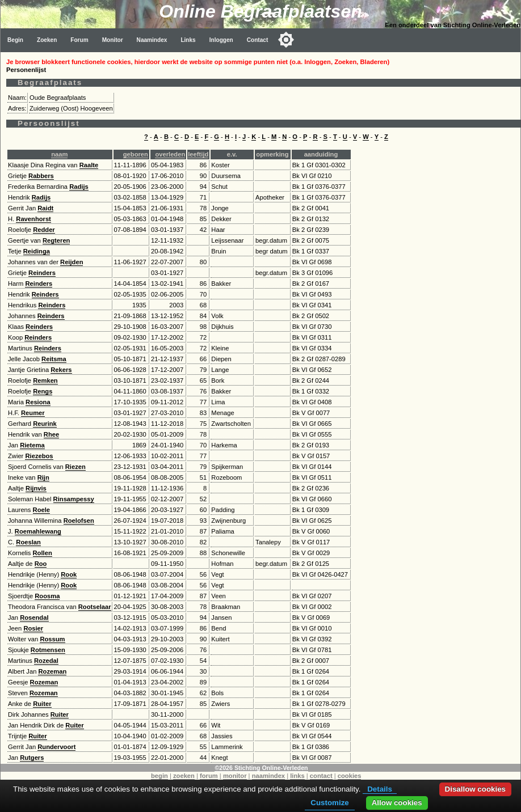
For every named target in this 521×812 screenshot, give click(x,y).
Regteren (56, 240)
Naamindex (152, 40)
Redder (44, 230)
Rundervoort (56, 747)
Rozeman (52, 671)
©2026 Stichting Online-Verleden (261, 768)
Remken (45, 380)
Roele (41, 510)
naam (59, 154)
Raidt (45, 208)
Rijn (43, 477)
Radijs (79, 187)
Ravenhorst (33, 219)
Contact (258, 40)
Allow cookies (397, 803)
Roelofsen (79, 521)
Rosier (33, 628)
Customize (329, 803)
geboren (136, 154)
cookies (350, 776)
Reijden (72, 262)
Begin (15, 40)
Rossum (52, 639)
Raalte (89, 165)
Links (188, 40)
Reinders (42, 273)
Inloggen (221, 40)
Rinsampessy (74, 499)
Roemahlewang (38, 531)
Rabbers (41, 176)
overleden (170, 154)
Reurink (45, 424)
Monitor (113, 40)
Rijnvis (36, 488)
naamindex (268, 776)
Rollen (43, 553)
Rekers (61, 370)
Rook (69, 574)
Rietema (32, 445)
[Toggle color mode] (286, 40)
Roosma (47, 596)
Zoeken (47, 40)
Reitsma (54, 359)
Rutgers (32, 758)
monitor (235, 776)
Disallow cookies (475, 789)
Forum (79, 40)
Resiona (38, 402)
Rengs (43, 391)
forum (209, 776)
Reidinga (37, 251)
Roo (41, 564)
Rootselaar (95, 607)
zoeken (184, 776)
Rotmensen (48, 650)
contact (321, 776)
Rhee (51, 434)
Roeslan (28, 542)
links (297, 776)
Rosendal (34, 618)
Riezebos (39, 456)
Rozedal (46, 661)
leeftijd (198, 154)
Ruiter (42, 704)
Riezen (75, 467)
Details (380, 789)
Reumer (33, 413)
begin (159, 776)
